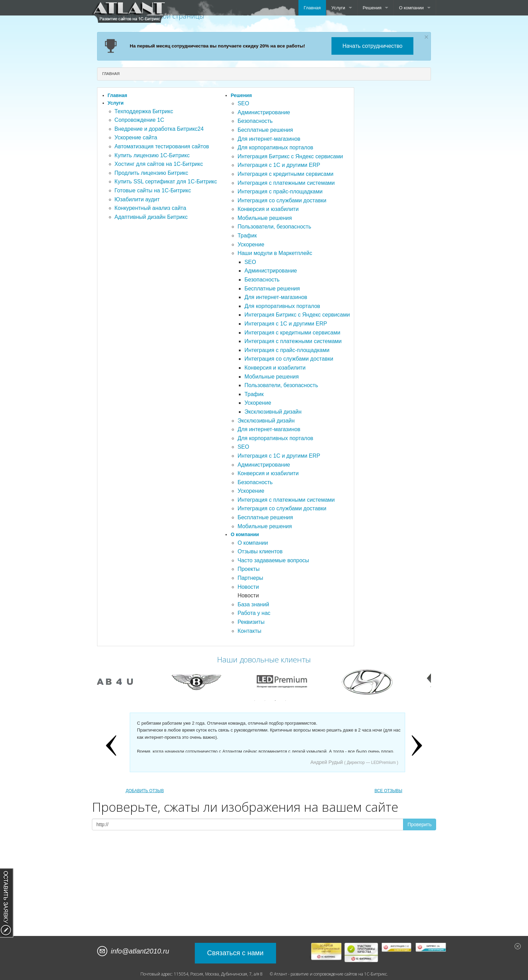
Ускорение (251, 244)
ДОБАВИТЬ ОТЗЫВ (145, 791)
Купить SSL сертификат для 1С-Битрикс (166, 182)
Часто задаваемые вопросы (273, 560)
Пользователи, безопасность (274, 227)
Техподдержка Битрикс (144, 111)
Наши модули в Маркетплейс (275, 253)
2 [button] (265, 701)
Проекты (249, 569)
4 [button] (286, 701)
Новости (248, 587)
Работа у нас (254, 613)
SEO (243, 103)
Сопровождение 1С (139, 120)
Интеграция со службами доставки (282, 200)
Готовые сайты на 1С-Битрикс (153, 190)
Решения (372, 8)
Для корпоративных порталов (275, 147)
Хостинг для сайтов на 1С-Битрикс (159, 164)
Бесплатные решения (265, 130)
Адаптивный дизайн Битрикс (151, 217)
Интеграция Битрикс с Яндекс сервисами (290, 156)
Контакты (249, 631)
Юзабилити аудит (137, 199)
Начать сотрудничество (372, 46)
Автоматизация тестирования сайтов (162, 146)
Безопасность (255, 121)
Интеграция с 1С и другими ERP (279, 165)
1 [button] (255, 701)
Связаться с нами (235, 953)
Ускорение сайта (136, 137)
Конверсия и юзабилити (268, 209)
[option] (136, 682)
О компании (411, 8)
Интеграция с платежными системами (286, 183)
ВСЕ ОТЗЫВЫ (388, 791)
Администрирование (264, 112)
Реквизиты (251, 622)
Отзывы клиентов (260, 551)
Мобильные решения (265, 218)
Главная (312, 8)
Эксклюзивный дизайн (273, 412)
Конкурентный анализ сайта (150, 208)
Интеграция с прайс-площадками (280, 191)
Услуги (338, 8)
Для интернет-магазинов (269, 139)
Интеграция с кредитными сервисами (286, 174)
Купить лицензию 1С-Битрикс (152, 155)
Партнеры (250, 578)
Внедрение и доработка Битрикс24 (159, 129)
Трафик (247, 236)
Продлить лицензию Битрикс (151, 173)
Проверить (420, 824)
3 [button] (275, 701)
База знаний (253, 604)
